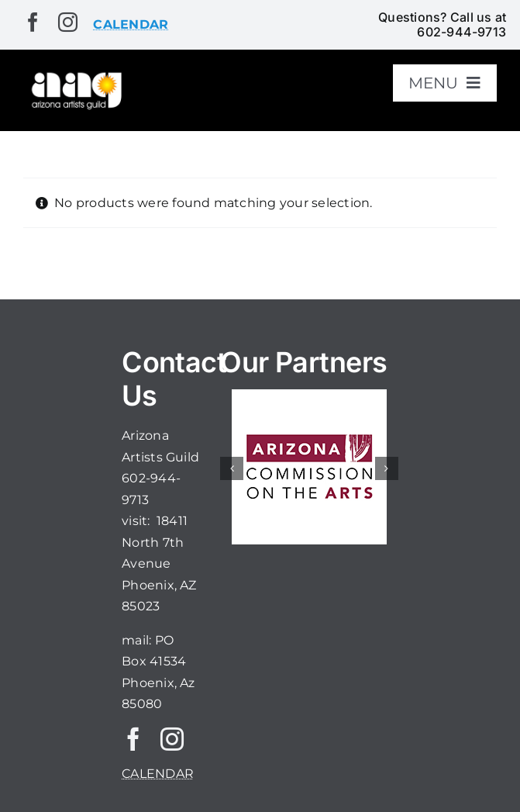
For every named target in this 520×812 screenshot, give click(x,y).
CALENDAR (158, 774)
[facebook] (33, 22)
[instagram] (68, 22)
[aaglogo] (75, 76)
